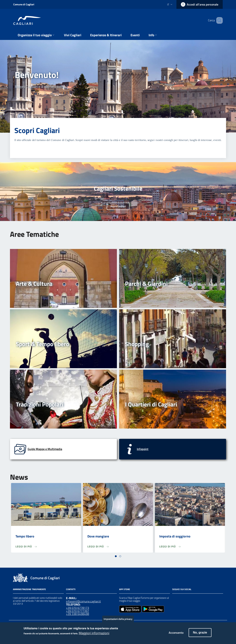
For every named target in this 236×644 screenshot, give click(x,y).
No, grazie (200, 634)
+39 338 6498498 (78, 614)
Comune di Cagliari (24, 4)
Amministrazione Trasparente (29, 589)
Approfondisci (118, 206)
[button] (116, 556)
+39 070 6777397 (78, 611)
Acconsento (176, 634)
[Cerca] (218, 20)
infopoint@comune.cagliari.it (83, 601)
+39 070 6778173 (78, 608)
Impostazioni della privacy (118, 621)
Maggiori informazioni (94, 635)
